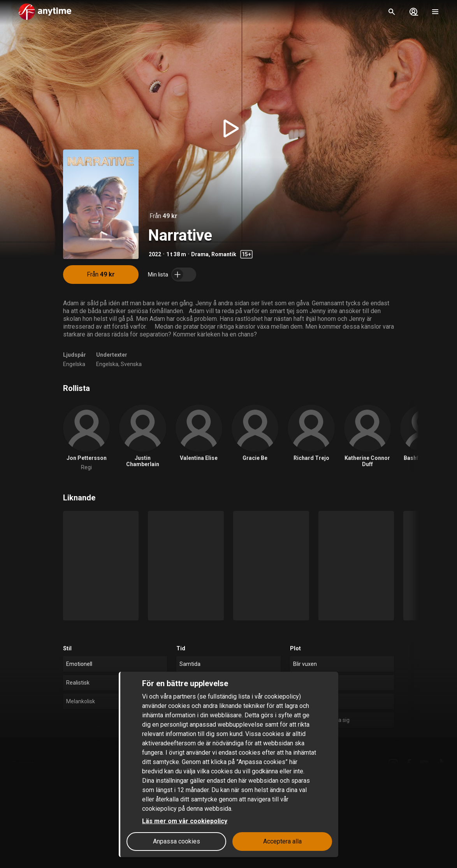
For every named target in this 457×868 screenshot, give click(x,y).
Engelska (74, 364)
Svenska (131, 364)
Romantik (224, 254)
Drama (200, 254)
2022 (155, 254)
